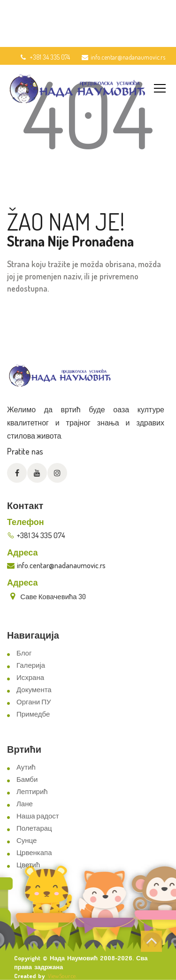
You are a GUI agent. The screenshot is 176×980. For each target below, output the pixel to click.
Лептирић (32, 791)
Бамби (27, 779)
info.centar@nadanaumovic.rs (123, 57)
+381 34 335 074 (44, 57)
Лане (25, 804)
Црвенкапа (34, 853)
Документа (34, 690)
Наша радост (38, 816)
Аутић (26, 767)
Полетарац (34, 828)
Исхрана (30, 677)
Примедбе (33, 714)
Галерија (31, 665)
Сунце (27, 840)
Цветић (28, 865)
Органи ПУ (34, 702)
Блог (24, 653)
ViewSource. (62, 976)
